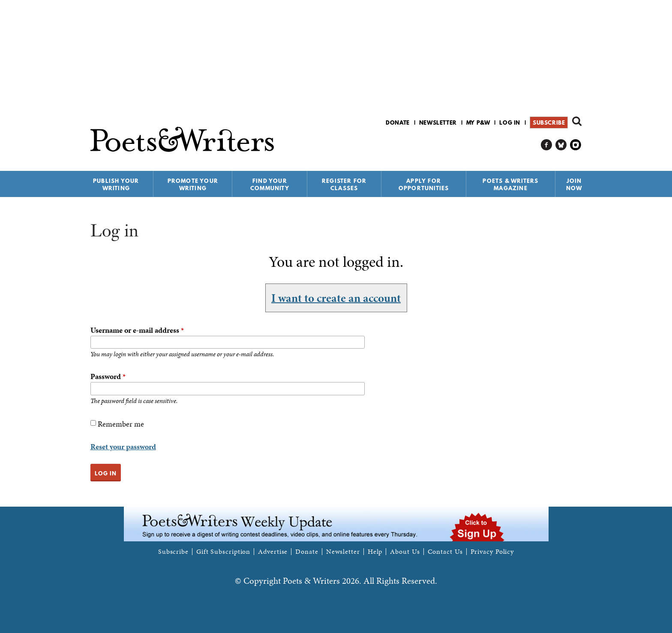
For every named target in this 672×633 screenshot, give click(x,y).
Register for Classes (344, 184)
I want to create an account (336, 298)
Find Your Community (270, 184)
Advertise (273, 552)
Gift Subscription (223, 552)
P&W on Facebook (547, 145)
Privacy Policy (492, 552)
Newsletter (438, 122)
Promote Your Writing (193, 184)
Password (108, 376)
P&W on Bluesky (561, 145)
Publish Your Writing (116, 184)
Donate (398, 122)
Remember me (121, 424)
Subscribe (549, 122)
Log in (510, 122)
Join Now (574, 184)
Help (375, 552)
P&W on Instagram (576, 145)
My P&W (478, 122)
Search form (577, 121)
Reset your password (123, 446)
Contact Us (445, 552)
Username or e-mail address (137, 330)
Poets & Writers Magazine (510, 184)
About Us (405, 552)
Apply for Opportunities (424, 184)
